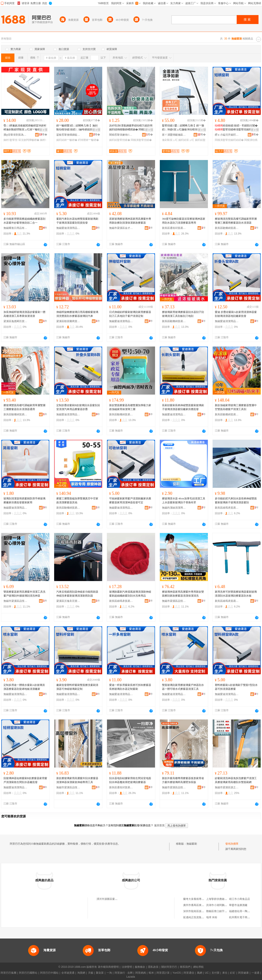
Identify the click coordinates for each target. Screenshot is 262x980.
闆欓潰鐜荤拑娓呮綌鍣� (229, 140)
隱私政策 (153, 967)
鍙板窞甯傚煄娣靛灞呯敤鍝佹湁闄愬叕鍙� (68, 135)
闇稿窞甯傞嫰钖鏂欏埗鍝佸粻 (121, 135)
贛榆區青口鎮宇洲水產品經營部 (224, 911)
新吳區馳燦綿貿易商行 (227, 228)
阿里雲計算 (163, 973)
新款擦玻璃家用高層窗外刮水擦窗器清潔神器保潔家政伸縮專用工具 (77, 780)
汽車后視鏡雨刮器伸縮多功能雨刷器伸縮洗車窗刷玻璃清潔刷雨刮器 (77, 594)
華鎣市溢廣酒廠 (238, 905)
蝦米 (151, 973)
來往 (225, 973)
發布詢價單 (232, 844)
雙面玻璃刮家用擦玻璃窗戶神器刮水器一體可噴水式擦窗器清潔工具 (183, 687)
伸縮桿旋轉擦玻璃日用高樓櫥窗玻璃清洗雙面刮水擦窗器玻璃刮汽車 (77, 314)
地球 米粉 (212, 917)
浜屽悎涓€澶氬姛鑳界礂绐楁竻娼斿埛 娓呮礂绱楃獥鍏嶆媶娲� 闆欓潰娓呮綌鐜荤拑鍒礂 (131, 128)
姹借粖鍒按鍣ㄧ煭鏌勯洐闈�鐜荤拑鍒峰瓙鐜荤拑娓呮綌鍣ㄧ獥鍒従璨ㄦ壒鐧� (236, 128)
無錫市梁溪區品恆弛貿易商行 (16, 601)
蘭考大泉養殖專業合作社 (198, 899)
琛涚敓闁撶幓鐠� (29, 140)
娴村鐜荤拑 (10, 140)
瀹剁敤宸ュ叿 (170, 140)
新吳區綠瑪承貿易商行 (227, 508)
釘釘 (233, 973)
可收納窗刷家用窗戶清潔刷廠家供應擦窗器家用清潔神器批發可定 (130, 500)
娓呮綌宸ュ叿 (186, 140)
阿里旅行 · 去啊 (124, 973)
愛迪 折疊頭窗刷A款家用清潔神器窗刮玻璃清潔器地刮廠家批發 (236, 314)
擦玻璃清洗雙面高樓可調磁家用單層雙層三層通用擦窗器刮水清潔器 (236, 221)
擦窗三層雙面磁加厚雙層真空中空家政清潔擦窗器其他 (77, 500)
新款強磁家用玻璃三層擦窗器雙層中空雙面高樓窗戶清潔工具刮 (236, 407)
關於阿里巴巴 (169, 967)
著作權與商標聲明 (108, 967)
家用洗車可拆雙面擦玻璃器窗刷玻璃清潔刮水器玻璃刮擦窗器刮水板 (236, 594)
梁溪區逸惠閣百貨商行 (16, 321)
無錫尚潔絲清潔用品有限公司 (174, 508)
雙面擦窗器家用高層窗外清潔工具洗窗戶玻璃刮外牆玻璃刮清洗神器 (24, 594)
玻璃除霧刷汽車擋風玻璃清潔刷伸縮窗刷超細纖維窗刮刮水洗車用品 (130, 594)
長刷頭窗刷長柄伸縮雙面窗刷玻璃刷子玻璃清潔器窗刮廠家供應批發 (183, 407)
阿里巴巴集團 (9, 973)
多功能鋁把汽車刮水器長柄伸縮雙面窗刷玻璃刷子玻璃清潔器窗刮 (236, 500)
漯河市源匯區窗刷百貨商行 (112, 899)
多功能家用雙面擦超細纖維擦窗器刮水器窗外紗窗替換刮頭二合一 (24, 221)
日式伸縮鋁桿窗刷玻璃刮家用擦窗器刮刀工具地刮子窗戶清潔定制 (130, 314)
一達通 (255, 973)
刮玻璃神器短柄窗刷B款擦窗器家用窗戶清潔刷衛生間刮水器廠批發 (25, 780)
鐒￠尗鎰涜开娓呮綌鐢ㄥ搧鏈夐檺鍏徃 (227, 135)
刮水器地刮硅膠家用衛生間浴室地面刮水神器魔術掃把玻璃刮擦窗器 (130, 780)
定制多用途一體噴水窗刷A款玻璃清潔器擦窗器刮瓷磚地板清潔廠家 (24, 687)
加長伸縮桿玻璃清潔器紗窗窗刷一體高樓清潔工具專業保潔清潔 (24, 314)
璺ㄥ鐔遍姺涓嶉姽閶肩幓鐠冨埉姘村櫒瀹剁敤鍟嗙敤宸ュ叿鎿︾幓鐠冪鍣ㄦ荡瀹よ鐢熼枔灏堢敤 (25, 128)
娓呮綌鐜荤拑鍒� (120, 140)
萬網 (200, 973)
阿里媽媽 (141, 973)
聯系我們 (185, 967)
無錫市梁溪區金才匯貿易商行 (121, 228)
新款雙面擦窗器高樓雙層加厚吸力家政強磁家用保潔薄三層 (130, 407)
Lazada (131, 977)
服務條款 (140, 967)
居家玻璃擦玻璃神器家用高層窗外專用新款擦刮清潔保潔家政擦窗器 (130, 221)
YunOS (177, 973)
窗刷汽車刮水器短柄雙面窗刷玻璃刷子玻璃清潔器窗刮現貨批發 (77, 221)
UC (207, 973)
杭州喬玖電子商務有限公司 (245, 917)
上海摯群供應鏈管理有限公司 (223, 899)
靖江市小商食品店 (240, 899)
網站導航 (198, 967)
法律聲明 (127, 967)
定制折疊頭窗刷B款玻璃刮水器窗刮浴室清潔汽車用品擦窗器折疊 (78, 407)
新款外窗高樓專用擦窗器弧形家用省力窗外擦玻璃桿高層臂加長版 (183, 780)
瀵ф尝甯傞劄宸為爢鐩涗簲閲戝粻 (16, 135)
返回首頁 (159, 825)
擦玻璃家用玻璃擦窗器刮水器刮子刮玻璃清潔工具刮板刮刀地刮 (183, 314)
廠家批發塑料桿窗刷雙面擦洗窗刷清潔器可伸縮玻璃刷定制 (77, 687)
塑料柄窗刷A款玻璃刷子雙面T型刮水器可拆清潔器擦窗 (236, 687)
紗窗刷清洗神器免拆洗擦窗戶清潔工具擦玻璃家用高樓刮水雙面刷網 (236, 780)
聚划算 (100, 973)
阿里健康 (243, 973)
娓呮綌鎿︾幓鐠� (67, 140)
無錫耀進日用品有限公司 (16, 228)
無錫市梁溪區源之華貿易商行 (227, 787)
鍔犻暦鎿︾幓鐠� (88, 140)
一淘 (109, 973)
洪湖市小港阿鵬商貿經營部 (222, 905)
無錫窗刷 (192, 844)
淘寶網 (81, 973)
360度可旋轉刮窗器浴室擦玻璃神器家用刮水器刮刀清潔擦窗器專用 (184, 221)
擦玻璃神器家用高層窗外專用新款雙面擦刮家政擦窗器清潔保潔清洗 (183, 594)
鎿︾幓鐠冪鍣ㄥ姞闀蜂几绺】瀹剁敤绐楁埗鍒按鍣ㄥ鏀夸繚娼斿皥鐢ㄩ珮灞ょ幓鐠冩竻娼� (77, 128)
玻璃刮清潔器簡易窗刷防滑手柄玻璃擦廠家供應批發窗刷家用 (24, 500)
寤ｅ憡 (43, 130)
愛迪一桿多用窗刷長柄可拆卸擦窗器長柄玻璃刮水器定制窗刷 (130, 687)
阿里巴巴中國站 (49, 973)
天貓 (91, 973)
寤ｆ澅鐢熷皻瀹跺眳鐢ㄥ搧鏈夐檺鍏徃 (174, 135)
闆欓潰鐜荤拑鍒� (141, 140)
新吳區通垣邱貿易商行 (174, 228)
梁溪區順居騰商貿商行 (68, 321)
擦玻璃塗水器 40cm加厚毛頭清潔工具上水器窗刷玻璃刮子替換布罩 (184, 500)
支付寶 (215, 973)
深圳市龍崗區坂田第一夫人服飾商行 (204, 911)
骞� (43, 135)
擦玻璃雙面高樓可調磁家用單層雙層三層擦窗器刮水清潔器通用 (24, 407)
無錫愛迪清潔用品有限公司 (68, 228)
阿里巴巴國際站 (28, 973)
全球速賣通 (68, 973)
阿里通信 (189, 973)
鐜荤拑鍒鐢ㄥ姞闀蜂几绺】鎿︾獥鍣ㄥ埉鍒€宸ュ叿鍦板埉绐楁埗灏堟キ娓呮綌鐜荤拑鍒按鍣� (184, 128)
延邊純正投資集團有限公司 (199, 917)
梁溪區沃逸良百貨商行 (68, 601)
